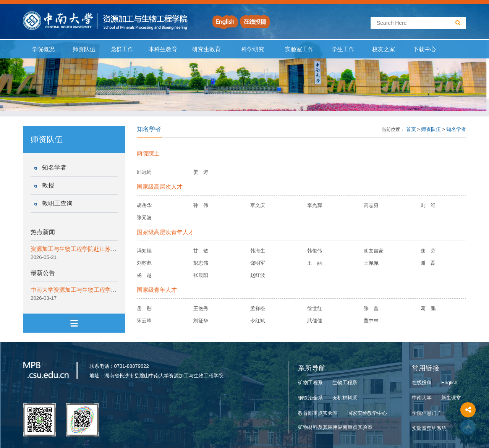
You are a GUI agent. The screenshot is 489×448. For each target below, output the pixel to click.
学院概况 (43, 49)
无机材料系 (345, 398)
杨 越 (144, 275)
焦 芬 (428, 251)
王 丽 (315, 263)
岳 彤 (144, 308)
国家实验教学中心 (367, 413)
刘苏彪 (144, 263)
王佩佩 (371, 263)
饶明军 (258, 263)
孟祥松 (258, 308)
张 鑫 (371, 308)
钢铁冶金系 (310, 398)
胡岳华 (144, 205)
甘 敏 (201, 251)
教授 (48, 185)
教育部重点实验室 (318, 413)
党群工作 (122, 49)
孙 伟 (201, 205)
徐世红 (315, 308)
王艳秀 (201, 308)
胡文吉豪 (374, 251)
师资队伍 (84, 49)
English (449, 382)
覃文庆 (258, 205)
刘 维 (428, 205)
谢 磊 (428, 263)
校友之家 (384, 49)
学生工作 (343, 49)
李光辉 (315, 205)
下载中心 (425, 49)
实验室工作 (300, 49)
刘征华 (201, 321)
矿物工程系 (310, 382)
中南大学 (422, 398)
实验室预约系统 (429, 428)
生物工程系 (345, 382)
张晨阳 (201, 275)
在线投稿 (422, 382)
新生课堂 (451, 398)
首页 (411, 129)
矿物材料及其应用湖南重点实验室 (335, 427)
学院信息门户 (427, 413)
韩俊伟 (315, 251)
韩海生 (258, 251)
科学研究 (253, 49)
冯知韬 (144, 251)
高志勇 (371, 205)
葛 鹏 (428, 308)
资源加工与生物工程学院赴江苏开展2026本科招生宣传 (100, 249)
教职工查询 (57, 203)
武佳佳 (315, 321)
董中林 (371, 321)
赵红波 (258, 275)
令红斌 (258, 321)
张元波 (144, 218)
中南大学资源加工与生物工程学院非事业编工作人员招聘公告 (108, 290)
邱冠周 (144, 172)
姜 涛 (201, 172)
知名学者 (54, 167)
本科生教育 (161, 49)
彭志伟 (201, 263)
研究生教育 (207, 49)
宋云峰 (144, 321)
